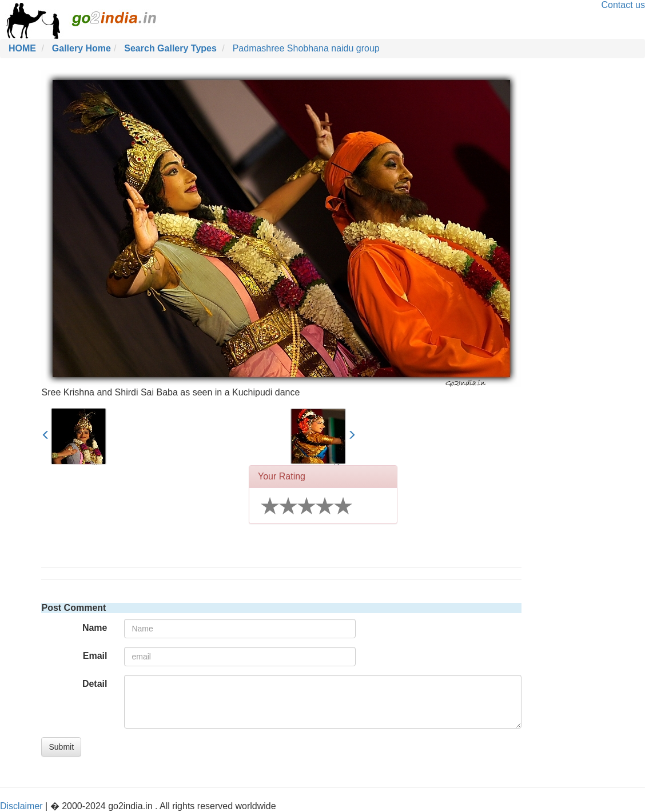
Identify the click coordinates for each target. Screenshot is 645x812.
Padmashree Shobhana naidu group (306, 48)
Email (95, 656)
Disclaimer (21, 806)
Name (95, 628)
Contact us (623, 5)
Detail (95, 684)
